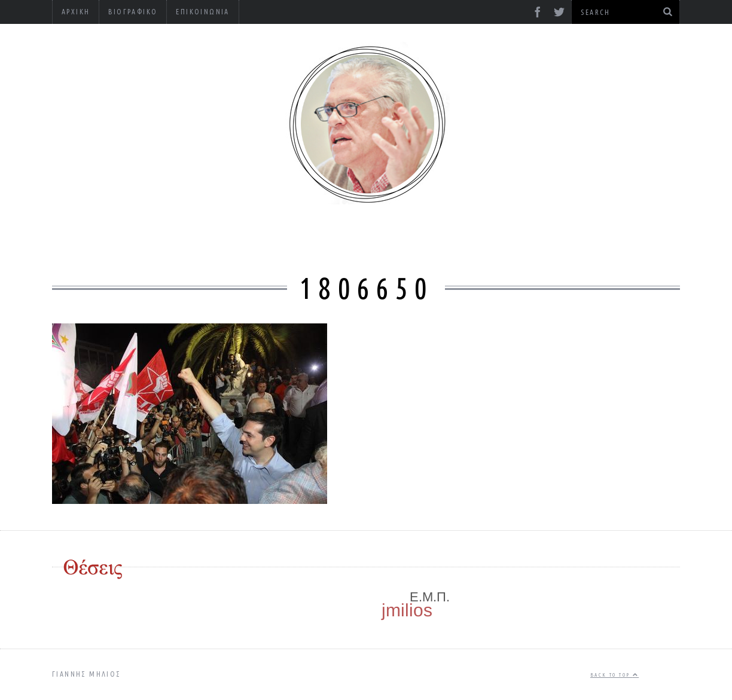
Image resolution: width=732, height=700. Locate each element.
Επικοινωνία (202, 12)
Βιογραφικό (133, 12)
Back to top (614, 675)
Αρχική (76, 12)
